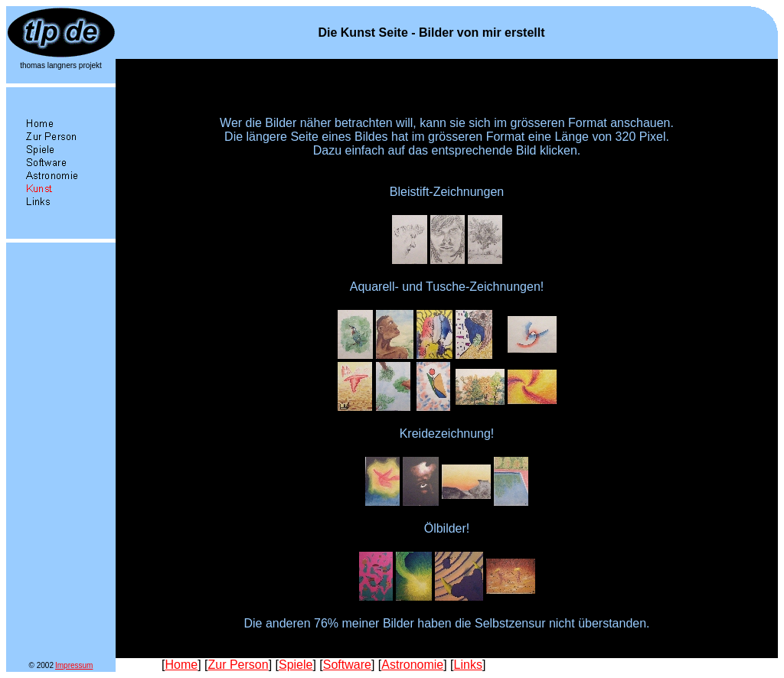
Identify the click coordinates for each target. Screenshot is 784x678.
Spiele (296, 665)
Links (468, 665)
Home (181, 665)
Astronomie (412, 665)
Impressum (74, 665)
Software (347, 665)
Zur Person (238, 665)
